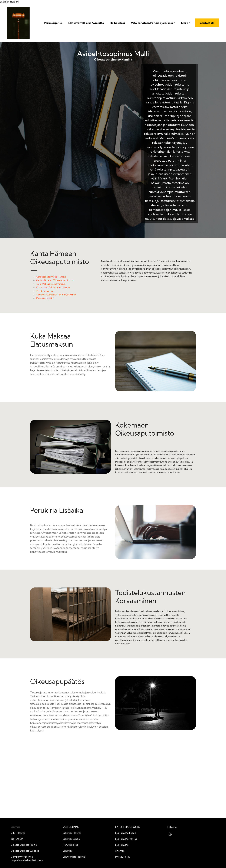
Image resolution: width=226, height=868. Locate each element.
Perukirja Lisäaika (45, 291)
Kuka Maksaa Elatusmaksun (51, 284)
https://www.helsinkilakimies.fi (27, 860)
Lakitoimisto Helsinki (74, 857)
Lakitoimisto (122, 845)
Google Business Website (25, 851)
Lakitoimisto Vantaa (126, 839)
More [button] (185, 23)
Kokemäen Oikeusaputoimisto (53, 287)
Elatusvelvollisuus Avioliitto (86, 23)
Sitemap (120, 851)
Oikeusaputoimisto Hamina (85, 101)
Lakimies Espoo (71, 839)
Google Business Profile (24, 845)
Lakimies (68, 851)
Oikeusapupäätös (46, 298)
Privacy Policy (123, 857)
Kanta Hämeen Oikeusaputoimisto (55, 280)
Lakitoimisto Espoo (126, 833)
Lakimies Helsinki (72, 833)
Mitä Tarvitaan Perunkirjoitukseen (153, 23)
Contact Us (207, 23)
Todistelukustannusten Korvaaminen (56, 295)
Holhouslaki (117, 23)
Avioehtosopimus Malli (113, 54)
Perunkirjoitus (53, 23)
